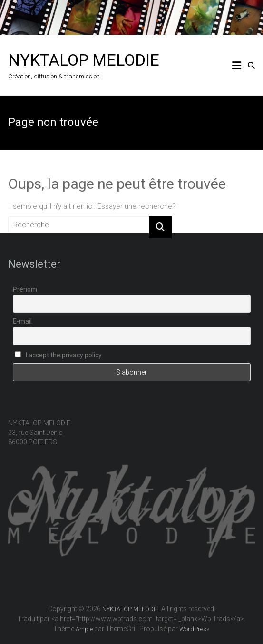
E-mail (22, 321)
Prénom (25, 289)
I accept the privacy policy (58, 355)
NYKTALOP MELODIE (84, 60)
